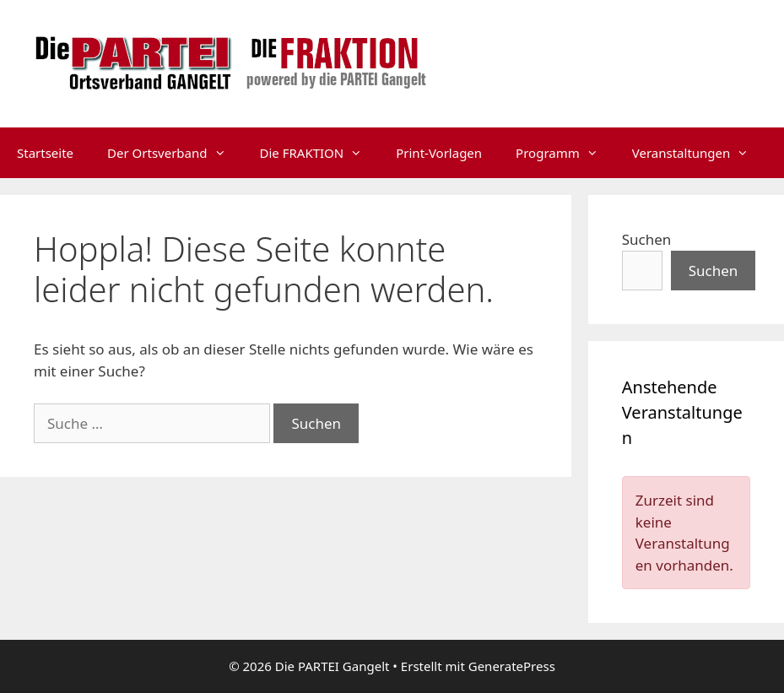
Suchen (647, 239)
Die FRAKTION (320, 153)
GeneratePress (512, 666)
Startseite (45, 153)
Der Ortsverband (175, 153)
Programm (565, 153)
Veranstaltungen (699, 153)
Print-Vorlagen (439, 153)
